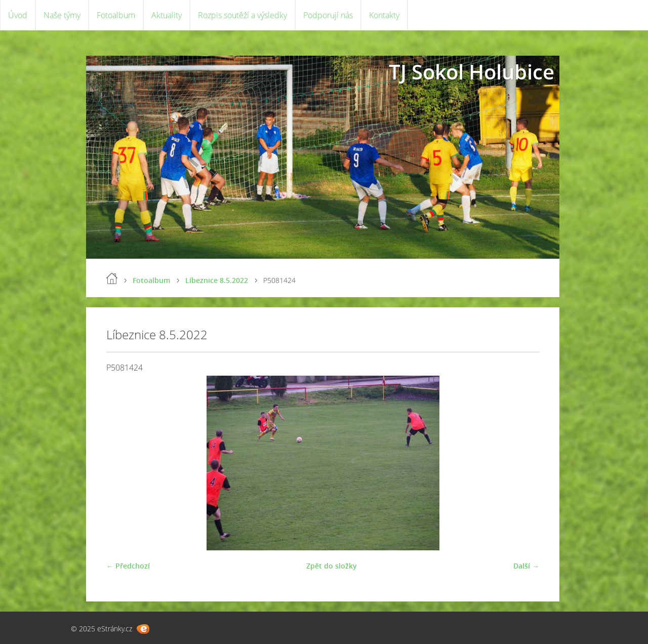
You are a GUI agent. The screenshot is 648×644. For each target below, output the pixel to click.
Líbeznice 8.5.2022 (217, 280)
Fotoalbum (116, 15)
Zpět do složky (332, 566)
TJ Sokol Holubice (472, 72)
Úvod (18, 15)
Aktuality (167, 15)
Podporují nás (328, 15)
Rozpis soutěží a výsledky (242, 15)
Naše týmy (62, 15)
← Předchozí (128, 566)
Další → (526, 566)
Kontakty (384, 15)
